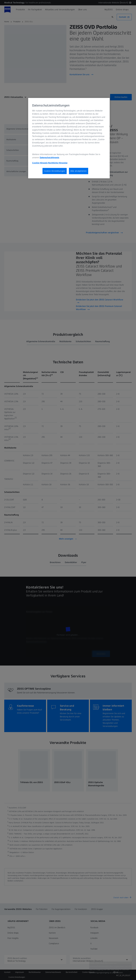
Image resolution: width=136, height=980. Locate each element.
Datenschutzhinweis (49, 157)
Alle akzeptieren (79, 171)
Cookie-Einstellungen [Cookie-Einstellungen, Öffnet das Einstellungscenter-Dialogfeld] (55, 171)
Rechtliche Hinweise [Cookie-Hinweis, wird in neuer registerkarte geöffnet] (58, 163)
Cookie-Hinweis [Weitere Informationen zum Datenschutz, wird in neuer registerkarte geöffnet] (40, 163)
